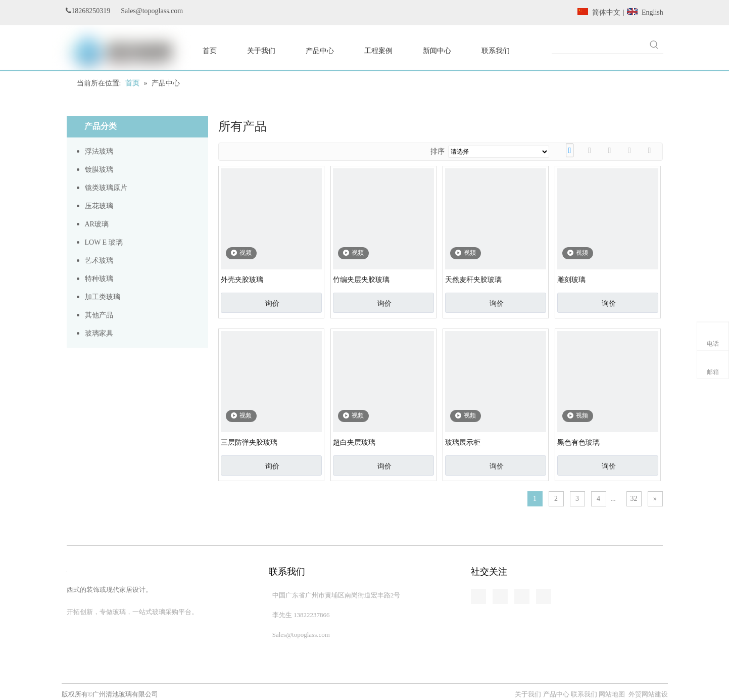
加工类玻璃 (103, 297)
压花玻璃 (99, 206)
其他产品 (99, 315)
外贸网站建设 (648, 694)
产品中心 (556, 694)
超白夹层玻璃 (354, 442)
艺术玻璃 (99, 261)
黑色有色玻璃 (578, 442)
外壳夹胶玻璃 (242, 280)
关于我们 (529, 694)
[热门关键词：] (654, 44)
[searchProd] (598, 44)
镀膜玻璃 (99, 170)
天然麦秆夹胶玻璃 (473, 280)
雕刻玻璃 (571, 280)
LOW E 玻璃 (104, 242)
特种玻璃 (99, 279)
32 (634, 499)
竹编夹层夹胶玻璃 (361, 280)
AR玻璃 (97, 224)
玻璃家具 (99, 333)
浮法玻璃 (99, 151)
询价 (272, 303)
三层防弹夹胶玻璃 (249, 442)
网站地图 (612, 694)
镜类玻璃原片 (106, 188)
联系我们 (584, 694)
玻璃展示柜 (463, 442)
